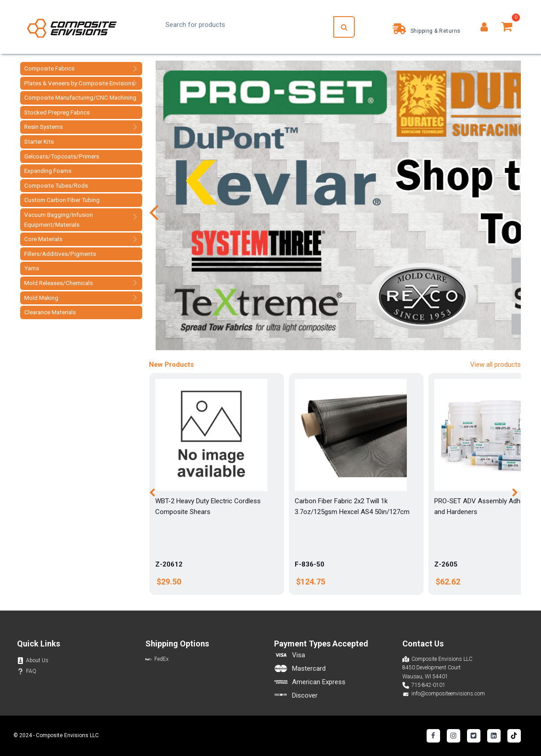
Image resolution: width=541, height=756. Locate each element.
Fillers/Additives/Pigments (60, 254)
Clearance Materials (50, 312)
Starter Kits (39, 141)
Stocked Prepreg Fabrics (57, 112)
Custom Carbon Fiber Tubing (62, 200)
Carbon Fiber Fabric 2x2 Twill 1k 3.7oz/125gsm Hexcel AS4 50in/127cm (352, 506)
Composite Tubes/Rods (56, 185)
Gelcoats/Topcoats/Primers (62, 156)
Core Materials (43, 239)
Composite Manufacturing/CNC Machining (80, 97)
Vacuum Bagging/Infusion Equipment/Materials (59, 220)
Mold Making (41, 298)
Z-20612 (169, 564)
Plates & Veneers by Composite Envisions (79, 83)
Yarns (32, 268)
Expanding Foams (48, 171)
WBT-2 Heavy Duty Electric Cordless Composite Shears (208, 506)
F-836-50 (310, 564)
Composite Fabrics (49, 68)
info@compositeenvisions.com (448, 694)
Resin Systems (44, 127)
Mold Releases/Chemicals (59, 283)
